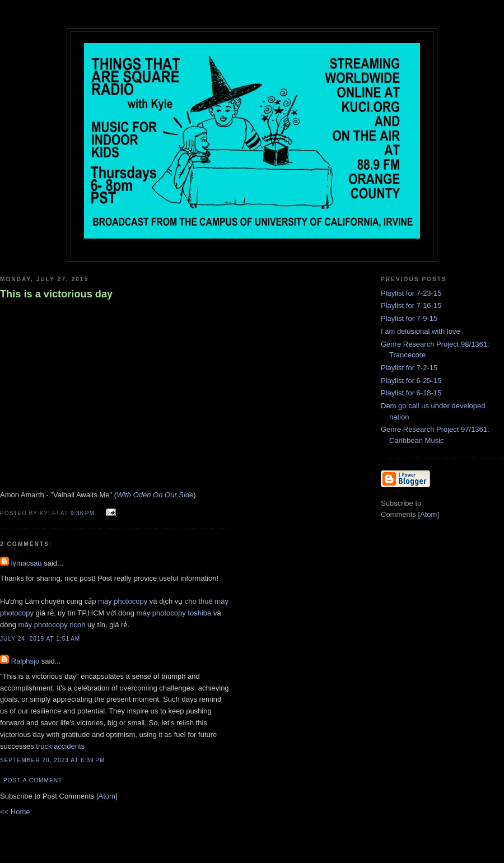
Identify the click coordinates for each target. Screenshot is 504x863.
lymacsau (27, 563)
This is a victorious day (56, 294)
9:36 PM (84, 513)
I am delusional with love (421, 331)
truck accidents (60, 746)
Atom (107, 796)
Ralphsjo (25, 661)
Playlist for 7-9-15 (409, 318)
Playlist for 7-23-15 (411, 293)
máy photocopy (123, 601)
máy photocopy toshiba (174, 613)
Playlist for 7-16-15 (411, 305)
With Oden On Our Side (155, 495)
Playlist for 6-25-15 (411, 381)
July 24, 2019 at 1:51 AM (40, 639)
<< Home (15, 812)
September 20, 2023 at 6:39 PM (52, 760)
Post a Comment (33, 780)
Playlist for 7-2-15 (409, 368)
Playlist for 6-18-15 (411, 393)
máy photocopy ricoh (52, 625)
